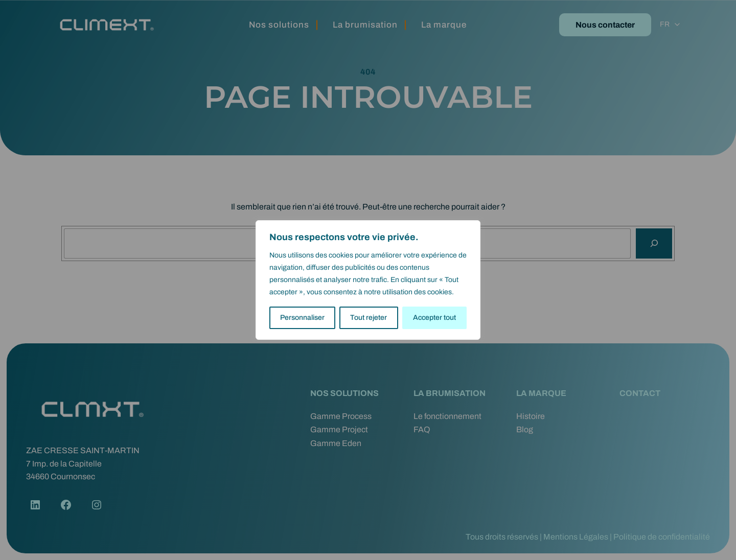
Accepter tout (434, 318)
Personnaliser (302, 318)
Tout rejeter (369, 318)
